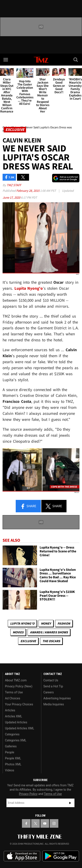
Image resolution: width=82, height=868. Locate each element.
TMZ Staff (14, 185)
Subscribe (70, 803)
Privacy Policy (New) (19, 686)
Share (28, 506)
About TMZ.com (16, 680)
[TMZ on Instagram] (54, 823)
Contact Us (51, 680)
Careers (49, 692)
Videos (10, 770)
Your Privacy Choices (19, 704)
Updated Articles (16, 722)
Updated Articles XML (19, 728)
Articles (10, 710)
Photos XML (13, 764)
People (10, 752)
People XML (13, 758)
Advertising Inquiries (57, 698)
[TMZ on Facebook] (26, 823)
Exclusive (28, 641)
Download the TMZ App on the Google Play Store (61, 856)
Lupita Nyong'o (22, 623)
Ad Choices (13, 698)
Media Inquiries (54, 704)
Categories (12, 734)
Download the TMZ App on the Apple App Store (22, 856)
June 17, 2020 (12, 197)
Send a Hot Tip (53, 686)
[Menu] (6, 60)
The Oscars (51, 641)
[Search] (76, 60)
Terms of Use (14, 692)
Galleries (11, 746)
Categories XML (16, 740)
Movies (18, 632)
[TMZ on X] (36, 823)
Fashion (64, 623)
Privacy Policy (28, 794)
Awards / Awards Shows (49, 632)
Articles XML (14, 716)
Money (46, 623)
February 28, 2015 (28, 191)
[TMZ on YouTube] (45, 823)
